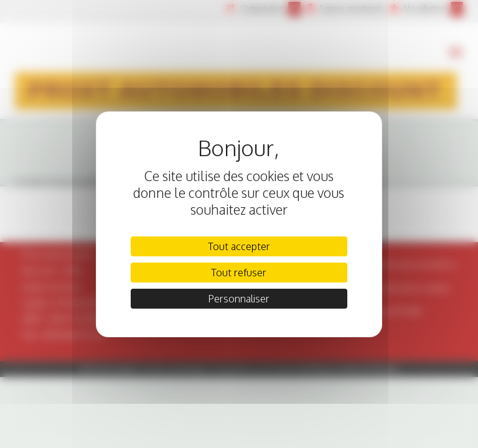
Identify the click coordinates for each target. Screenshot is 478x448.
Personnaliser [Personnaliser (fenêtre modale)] (239, 299)
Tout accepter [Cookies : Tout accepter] (239, 246)
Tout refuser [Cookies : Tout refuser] (239, 273)
